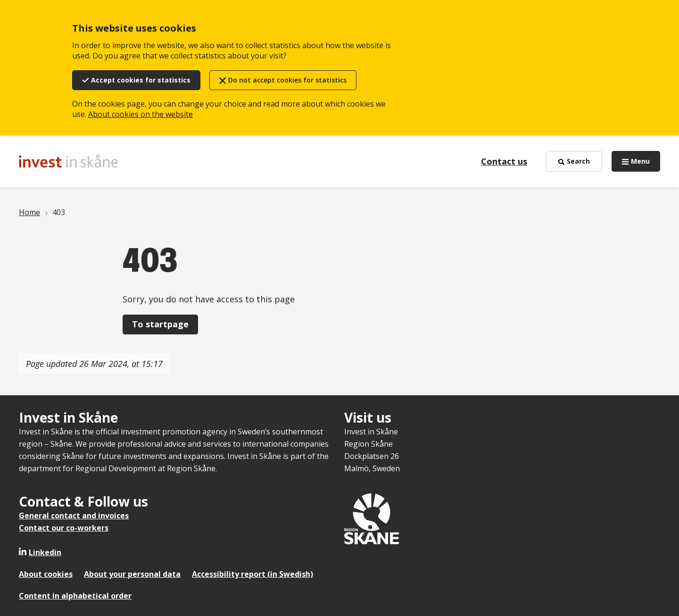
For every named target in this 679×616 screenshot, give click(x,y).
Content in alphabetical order (75, 596)
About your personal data (132, 574)
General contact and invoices (74, 516)
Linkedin (45, 552)
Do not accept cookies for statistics (287, 80)
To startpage (160, 324)
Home (29, 212)
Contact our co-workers (64, 528)
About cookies (46, 574)
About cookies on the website (141, 114)
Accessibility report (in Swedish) (253, 574)
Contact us (504, 161)
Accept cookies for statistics (141, 80)
